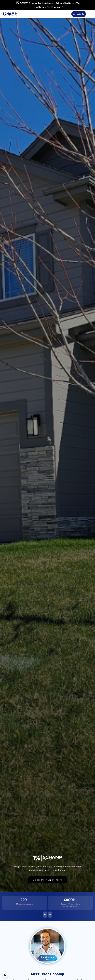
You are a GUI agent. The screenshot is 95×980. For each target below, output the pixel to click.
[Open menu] (90, 14)
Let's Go (79, 14)
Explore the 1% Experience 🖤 (48, 880)
